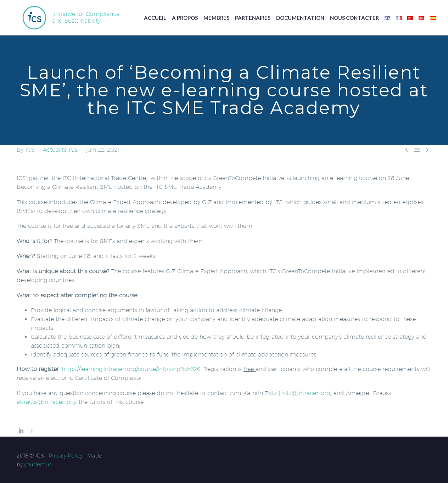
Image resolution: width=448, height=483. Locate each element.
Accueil (155, 18)
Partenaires (253, 18)
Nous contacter (354, 18)
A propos (185, 18)
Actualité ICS (60, 150)
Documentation (300, 18)
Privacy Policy (66, 456)
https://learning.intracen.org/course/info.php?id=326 (131, 369)
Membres (216, 18)
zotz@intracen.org (305, 393)
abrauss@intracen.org (46, 402)
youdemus (38, 464)
